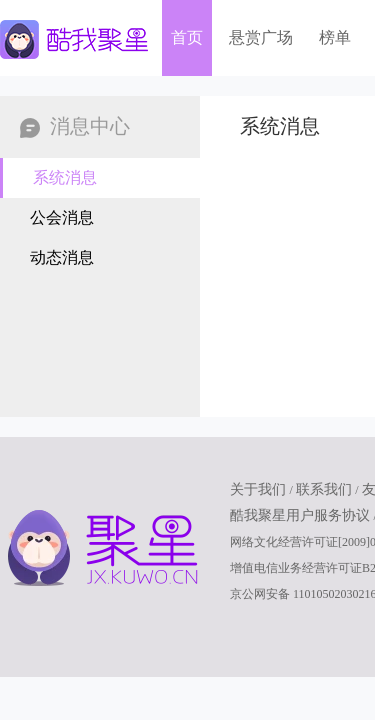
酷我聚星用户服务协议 (302, 515)
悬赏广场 (261, 37)
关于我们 (260, 489)
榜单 (335, 37)
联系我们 (326, 489)
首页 (187, 37)
